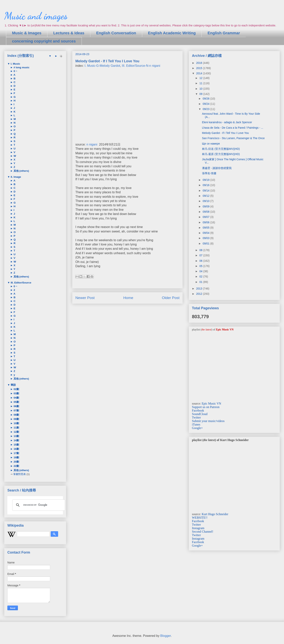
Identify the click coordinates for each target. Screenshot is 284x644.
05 (201, 266)
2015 (200, 68)
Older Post (171, 298)
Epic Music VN (211, 403)
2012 (200, 294)
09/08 (206, 212)
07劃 (16, 410)
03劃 (16, 393)
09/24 (206, 104)
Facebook (198, 410)
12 (201, 78)
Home (128, 298)
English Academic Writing (172, 33)
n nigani (92, 144)
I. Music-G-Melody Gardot (102, 66)
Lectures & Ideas (69, 33)
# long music (21, 67)
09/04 (206, 233)
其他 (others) (21, 171)
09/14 (206, 191)
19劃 (16, 457)
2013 (200, 289)
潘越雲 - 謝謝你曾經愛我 (217, 168)
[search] (38, 505)
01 (201, 282)
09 (201, 94)
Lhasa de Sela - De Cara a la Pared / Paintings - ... (233, 128)
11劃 (16, 428)
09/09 (206, 206)
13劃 (16, 436)
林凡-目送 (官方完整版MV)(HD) (221, 149)
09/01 (206, 244)
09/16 (206, 185)
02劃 (16, 389)
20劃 (16, 462)
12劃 (16, 432)
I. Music (15, 64)
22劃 (16, 466)
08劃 (16, 415)
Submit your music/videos (208, 421)
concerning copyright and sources (44, 41)
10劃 (16, 423)
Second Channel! (203, 532)
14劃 (16, 440)
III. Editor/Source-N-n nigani (141, 66)
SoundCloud (200, 414)
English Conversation (116, 33)
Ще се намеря (211, 144)
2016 (200, 63)
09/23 (206, 109)
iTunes (196, 424)
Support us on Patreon (206, 407)
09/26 (206, 99)
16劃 (16, 449)
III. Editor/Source (21, 283)
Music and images (36, 16)
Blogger (166, 636)
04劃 (16, 398)
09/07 (206, 217)
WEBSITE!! (200, 518)
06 (201, 261)
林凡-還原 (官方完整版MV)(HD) (221, 154)
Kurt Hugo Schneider (215, 514)
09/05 (206, 228)
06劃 (16, 406)
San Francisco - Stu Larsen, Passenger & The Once (233, 138)
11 (201, 83)
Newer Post (85, 298)
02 (201, 276)
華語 (13, 385)
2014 (200, 73)
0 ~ (15, 71)
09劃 (16, 419)
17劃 (16, 453)
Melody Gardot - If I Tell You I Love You (225, 133)
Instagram (198, 528)
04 (201, 271)
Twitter (196, 417)
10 (201, 89)
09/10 (206, 201)
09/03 (206, 238)
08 (201, 250)
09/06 (206, 222)
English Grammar (224, 33)
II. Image (15, 177)
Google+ (197, 428)
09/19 (206, 180)
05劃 (16, 402)
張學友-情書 (209, 173)
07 (201, 255)
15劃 (16, 445)
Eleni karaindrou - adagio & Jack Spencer (227, 122)
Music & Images (27, 33)
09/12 (206, 196)
